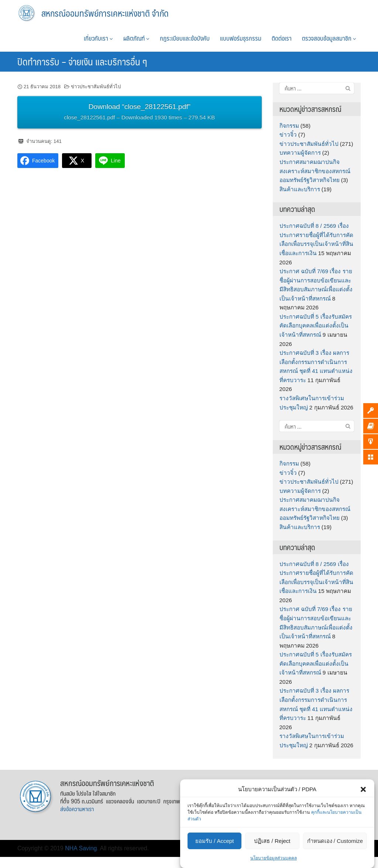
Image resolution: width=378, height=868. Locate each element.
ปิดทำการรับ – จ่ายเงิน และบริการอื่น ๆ (82, 61)
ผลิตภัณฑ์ (136, 38)
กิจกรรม (289, 126)
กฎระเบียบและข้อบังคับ (185, 38)
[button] (363, 789)
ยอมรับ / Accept (214, 841)
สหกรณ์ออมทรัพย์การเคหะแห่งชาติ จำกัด (105, 13)
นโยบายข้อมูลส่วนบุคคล (274, 858)
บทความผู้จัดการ (300, 153)
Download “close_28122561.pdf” (139, 113)
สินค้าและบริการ (300, 189)
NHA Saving (81, 848)
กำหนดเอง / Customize (335, 841)
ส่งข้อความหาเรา (77, 809)
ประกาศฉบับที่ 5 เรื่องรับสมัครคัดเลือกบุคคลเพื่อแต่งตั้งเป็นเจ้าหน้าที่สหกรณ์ (316, 326)
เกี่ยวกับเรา (98, 38)
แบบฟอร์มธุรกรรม (241, 38)
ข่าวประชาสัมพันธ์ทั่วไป (96, 87)
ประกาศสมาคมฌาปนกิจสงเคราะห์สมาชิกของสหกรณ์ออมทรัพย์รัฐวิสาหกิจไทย (315, 171)
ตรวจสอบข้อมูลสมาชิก (329, 38)
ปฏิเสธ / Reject (272, 841)
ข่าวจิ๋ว (288, 135)
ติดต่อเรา (282, 38)
